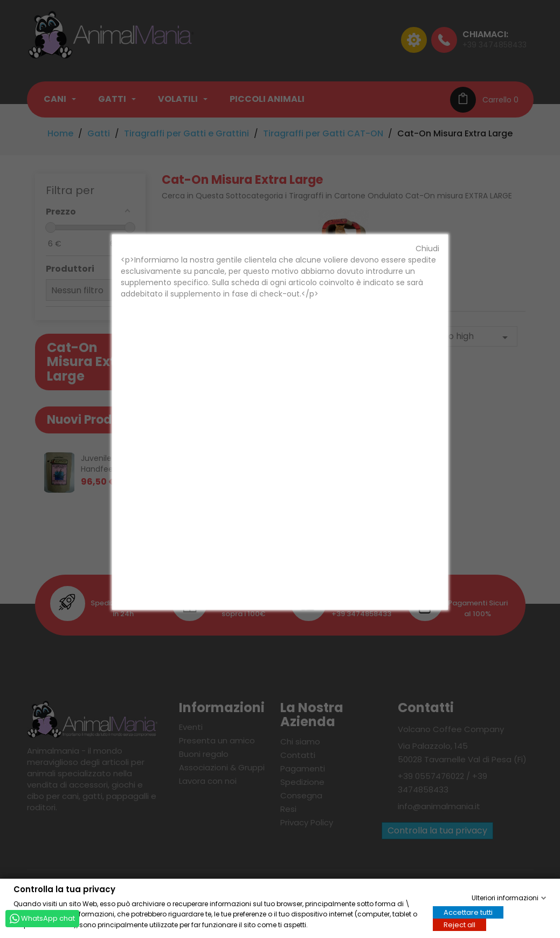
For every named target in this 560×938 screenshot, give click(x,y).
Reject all (459, 924)
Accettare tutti (468, 912)
